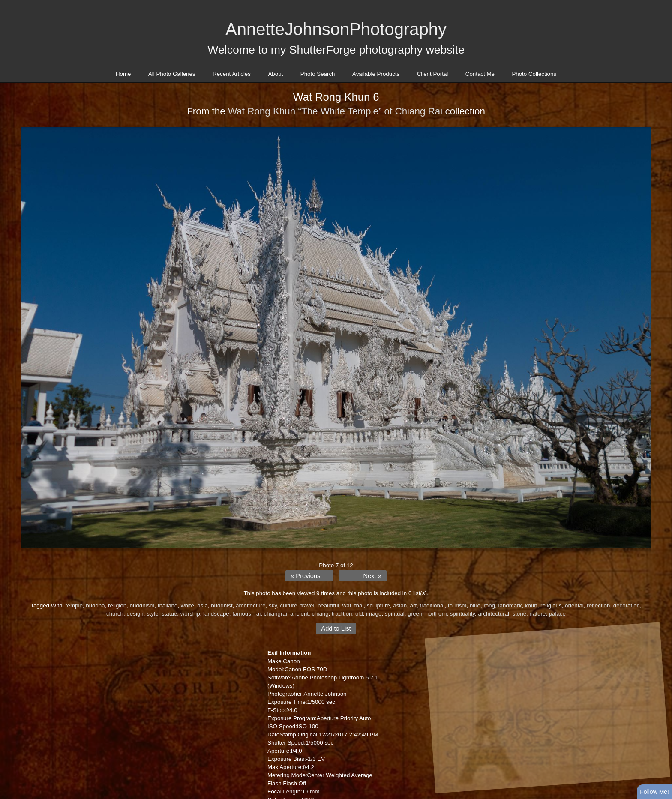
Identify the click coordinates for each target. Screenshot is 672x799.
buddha (95, 606)
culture (288, 606)
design (135, 614)
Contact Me (480, 74)
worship (190, 614)
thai (359, 606)
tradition (342, 614)
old (359, 614)
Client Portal (433, 74)
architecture (251, 606)
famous (242, 614)
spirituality (462, 614)
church (115, 614)
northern (436, 614)
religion (117, 606)
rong (489, 606)
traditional (432, 606)
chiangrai (276, 614)
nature (537, 614)
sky (273, 606)
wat (347, 606)
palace (557, 614)
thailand (168, 606)
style (152, 614)
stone (519, 614)
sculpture (378, 606)
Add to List (336, 628)
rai (257, 614)
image (374, 614)
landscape (216, 614)
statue (169, 614)
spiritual (395, 614)
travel (307, 606)
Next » (372, 576)
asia (202, 606)
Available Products (376, 74)
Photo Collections (534, 74)
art (414, 606)
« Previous (305, 576)
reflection (598, 606)
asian (400, 606)
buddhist (222, 606)
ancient (299, 614)
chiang (320, 614)
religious (551, 606)
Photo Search (318, 74)
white (187, 606)
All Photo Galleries (172, 74)
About (275, 74)
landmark (510, 606)
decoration (627, 606)
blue (475, 606)
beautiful (328, 606)
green (415, 614)
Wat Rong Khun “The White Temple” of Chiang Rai (335, 111)
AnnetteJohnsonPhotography (336, 29)
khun (531, 606)
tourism (457, 606)
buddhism (142, 606)
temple (74, 606)
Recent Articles (232, 74)
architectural (493, 614)
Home (123, 74)
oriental (574, 606)
